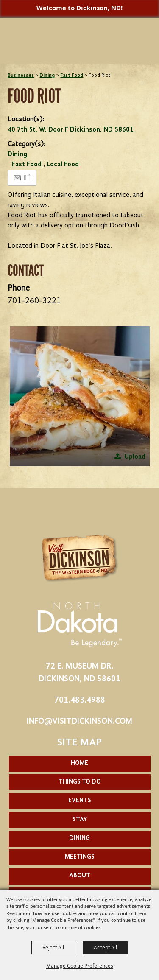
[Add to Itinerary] (28, 178)
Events (80, 801)
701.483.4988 (80, 700)
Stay (80, 820)
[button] (80, 396)
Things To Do (80, 782)
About (80, 876)
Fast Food (72, 76)
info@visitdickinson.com (79, 722)
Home (79, 763)
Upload (135, 457)
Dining (47, 76)
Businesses (21, 76)
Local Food (63, 165)
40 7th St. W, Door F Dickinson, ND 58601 (71, 130)
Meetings (80, 857)
